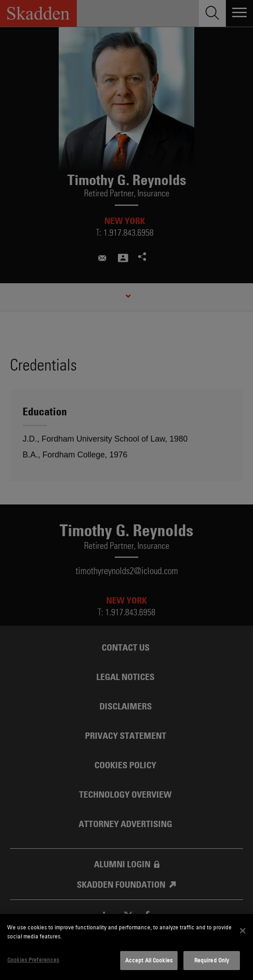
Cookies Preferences (33, 960)
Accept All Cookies (149, 960)
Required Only (212, 960)
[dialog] (126, 947)
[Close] (243, 931)
